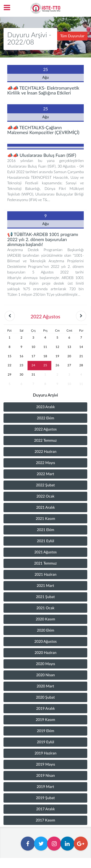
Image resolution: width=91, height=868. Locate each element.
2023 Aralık (45, 407)
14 (81, 347)
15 (10, 356)
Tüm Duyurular (72, 36)
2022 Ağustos (45, 429)
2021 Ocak (45, 608)
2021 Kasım (45, 519)
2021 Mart (45, 586)
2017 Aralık (45, 809)
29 (10, 375)
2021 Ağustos (45, 552)
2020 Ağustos (45, 642)
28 (81, 365)
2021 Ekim (45, 530)
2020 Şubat (45, 697)
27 (69, 365)
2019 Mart (45, 787)
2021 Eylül (45, 541)
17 (33, 356)
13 (69, 347)
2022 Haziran (45, 452)
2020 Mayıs (45, 664)
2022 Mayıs (45, 463)
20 (69, 356)
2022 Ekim (45, 418)
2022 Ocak (45, 496)
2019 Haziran (45, 753)
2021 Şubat (45, 597)
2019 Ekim (45, 731)
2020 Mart (45, 686)
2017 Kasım (45, 820)
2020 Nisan (45, 675)
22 (10, 365)
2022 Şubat (45, 485)
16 (21, 356)
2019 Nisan (45, 776)
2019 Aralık (45, 709)
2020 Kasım (45, 619)
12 (57, 347)
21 (81, 356)
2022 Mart (45, 474)
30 (21, 375)
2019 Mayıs (45, 764)
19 (57, 356)
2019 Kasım (45, 720)
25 (45, 365)
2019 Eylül (45, 742)
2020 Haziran (45, 653)
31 (33, 375)
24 (33, 365)
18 (45, 356)
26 (57, 365)
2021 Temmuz (45, 563)
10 (33, 347)
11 (45, 347)
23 (21, 365)
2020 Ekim (45, 630)
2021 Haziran (45, 575)
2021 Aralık (45, 508)
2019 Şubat (45, 798)
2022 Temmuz (45, 441)
